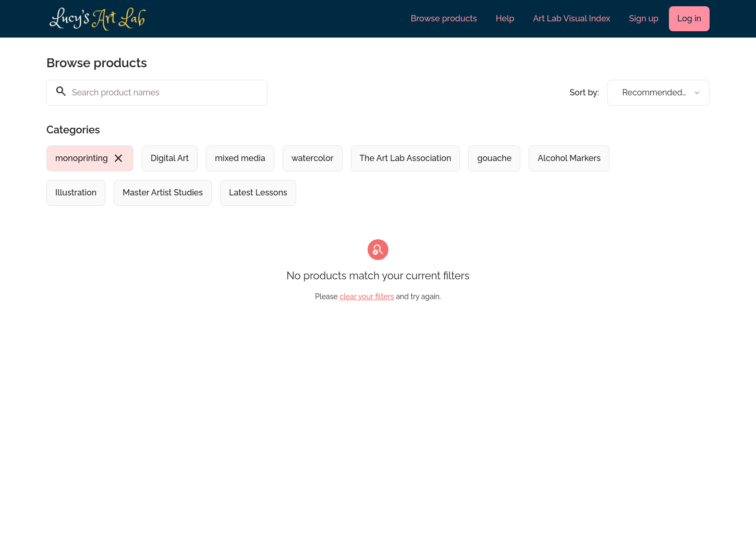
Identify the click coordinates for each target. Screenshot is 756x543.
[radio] (90, 158)
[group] (335, 176)
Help (505, 18)
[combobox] (659, 93)
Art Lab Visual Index (572, 18)
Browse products (444, 18)
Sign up (644, 18)
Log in (689, 18)
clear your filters (367, 297)
